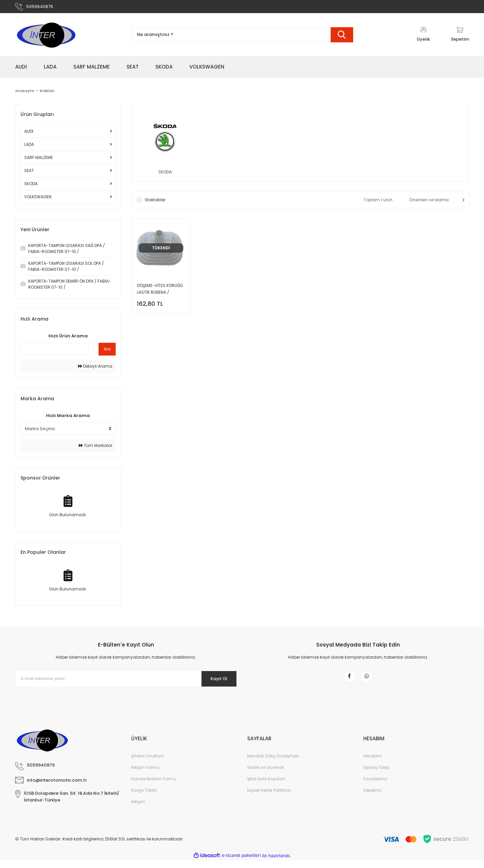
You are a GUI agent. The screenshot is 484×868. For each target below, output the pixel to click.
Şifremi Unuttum (147, 764)
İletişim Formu (145, 775)
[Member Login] (423, 38)
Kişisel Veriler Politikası (269, 798)
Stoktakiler (155, 204)
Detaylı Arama (95, 369)
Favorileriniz (375, 787)
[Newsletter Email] (126, 682)
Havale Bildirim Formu (154, 787)
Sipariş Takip (376, 775)
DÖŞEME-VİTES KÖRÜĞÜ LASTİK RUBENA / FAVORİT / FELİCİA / (160, 294)
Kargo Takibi (144, 798)
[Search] (242, 38)
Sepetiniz (372, 798)
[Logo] (46, 38)
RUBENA (48, 94)
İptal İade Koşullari (266, 787)
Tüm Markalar (96, 448)
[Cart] (460, 38)
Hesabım (373, 764)
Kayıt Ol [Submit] (214, 681)
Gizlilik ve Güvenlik (266, 775)
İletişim (138, 809)
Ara (107, 352)
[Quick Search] (57, 352)
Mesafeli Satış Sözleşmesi (273, 764)
